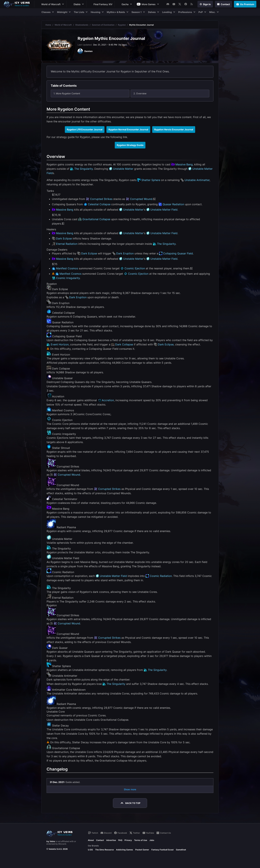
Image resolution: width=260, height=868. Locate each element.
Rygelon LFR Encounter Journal (85, 129)
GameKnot (181, 850)
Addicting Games (125, 850)
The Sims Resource (104, 850)
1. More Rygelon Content (67, 93)
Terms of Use (141, 840)
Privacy (128, 840)
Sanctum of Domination (103, 25)
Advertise (111, 840)
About (91, 840)
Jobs (152, 840)
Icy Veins (51, 841)
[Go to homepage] (18, 4)
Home (48, 25)
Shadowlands (82, 25)
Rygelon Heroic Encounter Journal (174, 129)
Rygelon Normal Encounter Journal (128, 129)
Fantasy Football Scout (162, 850)
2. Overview (140, 93)
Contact (100, 840)
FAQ (120, 840)
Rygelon (122, 25)
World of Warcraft (63, 25)
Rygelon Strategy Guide (130, 145)
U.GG (90, 850)
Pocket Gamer (142, 850)
